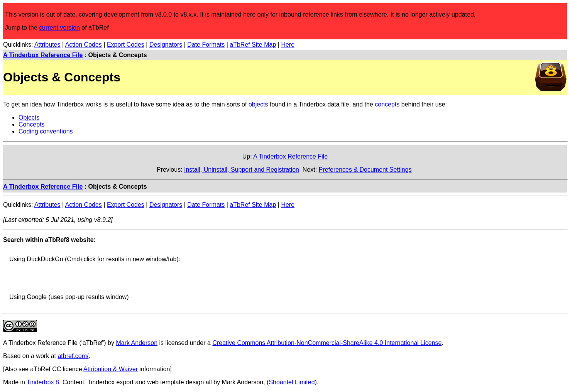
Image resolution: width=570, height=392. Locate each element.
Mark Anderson (137, 343)
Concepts (32, 124)
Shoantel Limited (292, 382)
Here (288, 45)
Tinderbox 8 (43, 382)
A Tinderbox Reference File (43, 55)
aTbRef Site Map (253, 45)
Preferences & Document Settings (365, 170)
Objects (29, 117)
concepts (387, 104)
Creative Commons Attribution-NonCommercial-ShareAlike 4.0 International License (327, 343)
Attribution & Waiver (111, 369)
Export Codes (126, 45)
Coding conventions (46, 131)
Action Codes (84, 45)
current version (59, 28)
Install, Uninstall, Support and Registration (242, 170)
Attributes (47, 45)
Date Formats (206, 45)
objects (258, 104)
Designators (166, 45)
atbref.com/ (73, 356)
